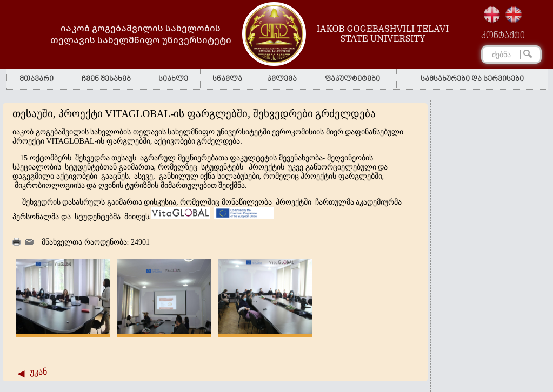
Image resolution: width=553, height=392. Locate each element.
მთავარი (36, 79)
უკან (38, 372)
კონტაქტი (503, 36)
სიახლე (173, 79)
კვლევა (282, 79)
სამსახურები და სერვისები (472, 79)
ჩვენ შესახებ (106, 79)
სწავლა (227, 79)
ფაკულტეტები (352, 79)
